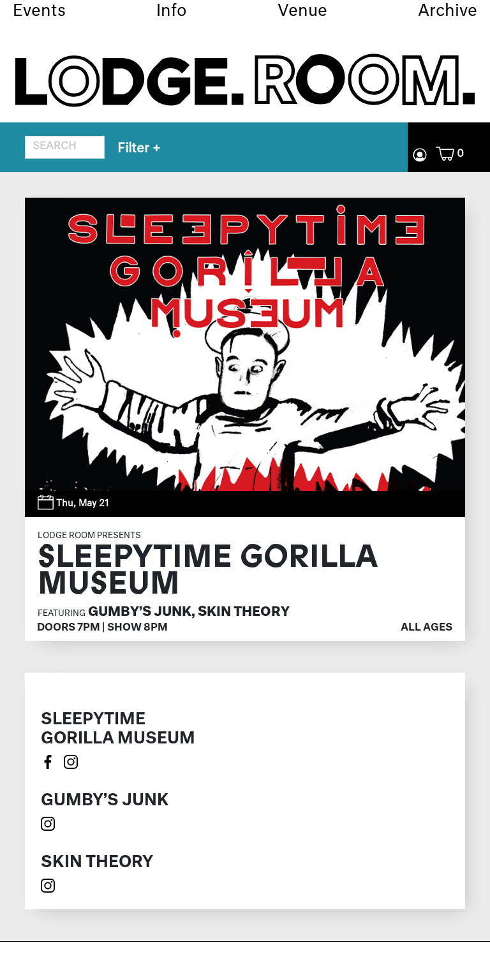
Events (39, 12)
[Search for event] (65, 147)
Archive (448, 12)
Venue (302, 12)
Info (172, 12)
